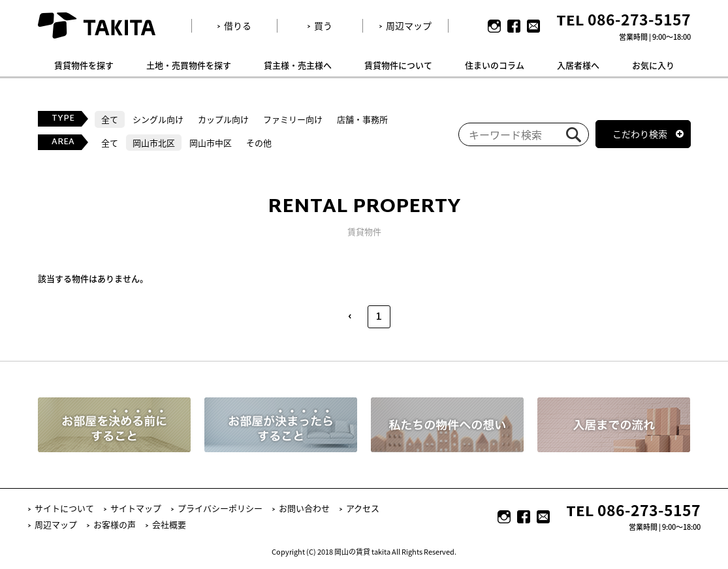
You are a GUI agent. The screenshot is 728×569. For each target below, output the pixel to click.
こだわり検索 (640, 134)
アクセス (363, 508)
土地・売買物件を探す (189, 65)
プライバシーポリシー (220, 508)
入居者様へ (578, 65)
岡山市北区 (154, 143)
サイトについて (64, 508)
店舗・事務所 (362, 119)
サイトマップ (136, 508)
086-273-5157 (639, 19)
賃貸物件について (398, 65)
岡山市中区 (211, 143)
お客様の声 (115, 524)
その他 (259, 143)
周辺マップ (409, 25)
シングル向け (158, 119)
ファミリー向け (293, 119)
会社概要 (169, 524)
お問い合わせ (304, 508)
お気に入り (653, 65)
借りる (238, 25)
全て (110, 119)
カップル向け (223, 119)
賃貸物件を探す (84, 65)
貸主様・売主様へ (298, 65)
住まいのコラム (495, 65)
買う (323, 25)
